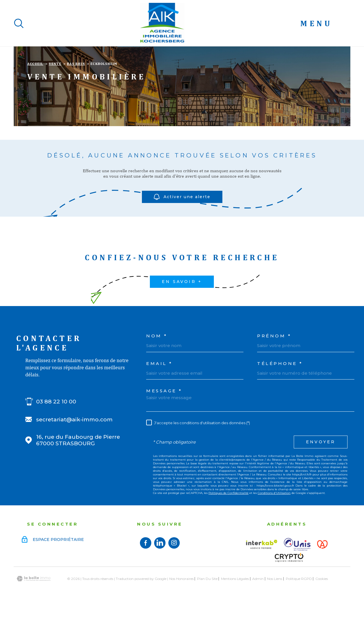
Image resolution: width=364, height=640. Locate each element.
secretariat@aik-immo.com (74, 455)
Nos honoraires (181, 615)
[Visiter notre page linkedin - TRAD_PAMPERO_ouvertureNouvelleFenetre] (160, 579)
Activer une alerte (182, 233)
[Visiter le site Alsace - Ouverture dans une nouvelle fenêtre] (322, 580)
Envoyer (321, 478)
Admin (258, 615)
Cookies (322, 615)
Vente (55, 100)
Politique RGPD (299, 615)
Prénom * (274, 372)
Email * (159, 399)
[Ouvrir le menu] (325, 23)
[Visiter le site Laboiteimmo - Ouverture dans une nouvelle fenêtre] (34, 615)
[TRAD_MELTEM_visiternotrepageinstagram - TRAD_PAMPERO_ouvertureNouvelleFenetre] (174, 579)
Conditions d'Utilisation (274, 529)
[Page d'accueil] (162, 23)
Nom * (157, 372)
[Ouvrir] (19, 23)
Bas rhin (76, 100)
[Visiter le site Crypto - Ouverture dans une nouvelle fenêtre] (289, 593)
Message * (164, 427)
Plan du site (207, 615)
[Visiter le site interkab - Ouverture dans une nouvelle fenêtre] (262, 580)
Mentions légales (235, 615)
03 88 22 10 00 (56, 437)
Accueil (35, 100)
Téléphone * (280, 399)
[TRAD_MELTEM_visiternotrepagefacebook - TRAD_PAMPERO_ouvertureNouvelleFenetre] (146, 579)
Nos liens (275, 615)
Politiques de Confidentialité (228, 529)
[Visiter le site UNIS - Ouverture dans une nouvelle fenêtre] (297, 580)
